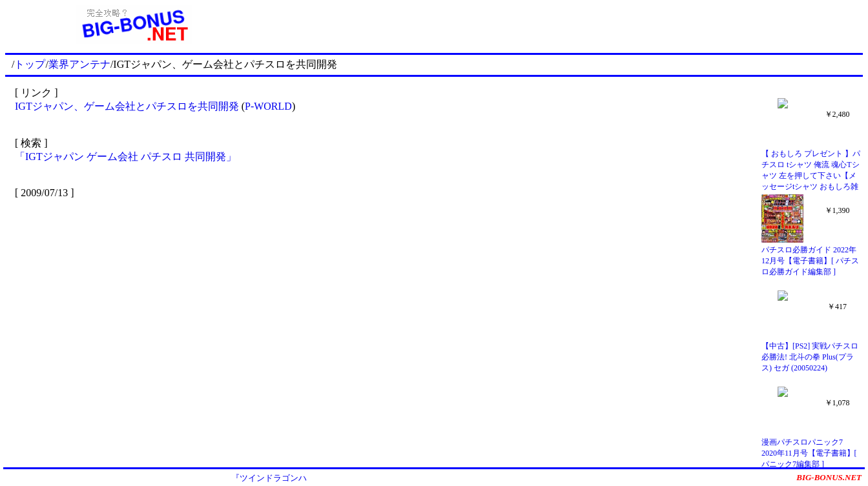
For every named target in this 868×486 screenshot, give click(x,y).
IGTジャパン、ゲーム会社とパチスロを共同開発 (127, 106)
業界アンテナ (79, 64)
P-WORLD (268, 106)
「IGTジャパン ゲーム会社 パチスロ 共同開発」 (126, 157)
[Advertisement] (563, 25)
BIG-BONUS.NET (829, 477)
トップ (30, 64)
